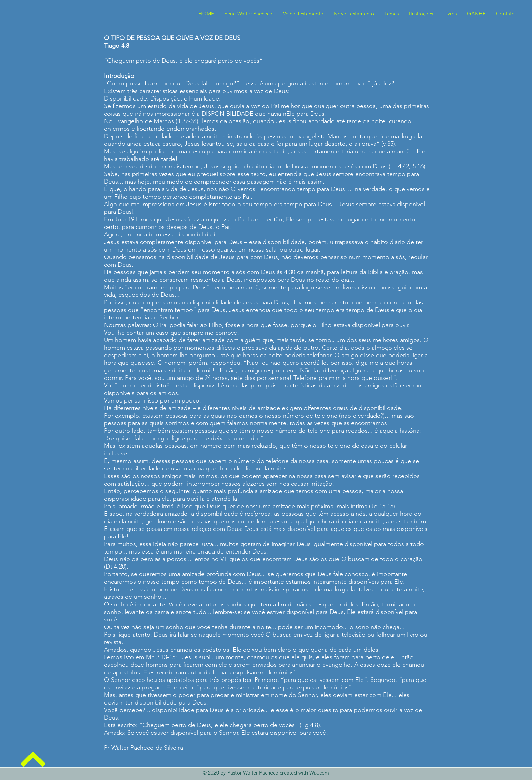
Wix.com (319, 773)
